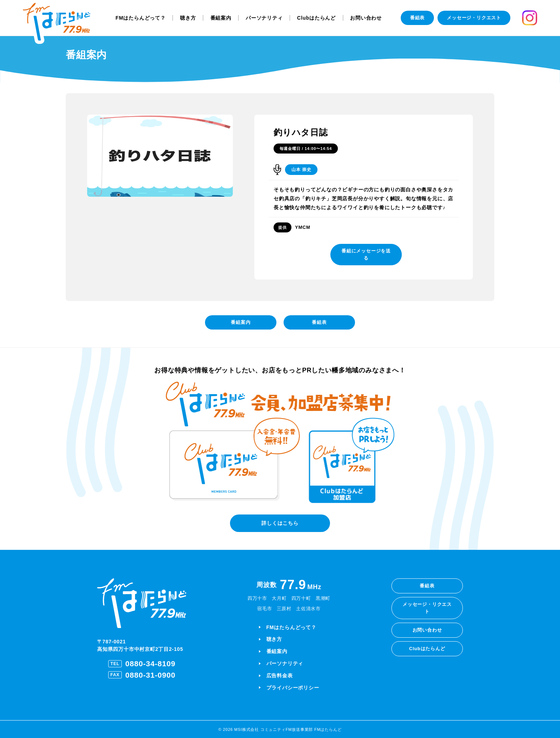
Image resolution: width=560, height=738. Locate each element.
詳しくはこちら (280, 523)
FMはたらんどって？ (141, 18)
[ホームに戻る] (57, 23)
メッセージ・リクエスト (474, 18)
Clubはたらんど (316, 18)
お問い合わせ (366, 18)
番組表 (417, 18)
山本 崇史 (301, 170)
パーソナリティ (264, 18)
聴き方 (188, 18)
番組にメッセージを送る (366, 254)
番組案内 (221, 18)
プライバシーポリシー (293, 688)
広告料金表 (280, 676)
